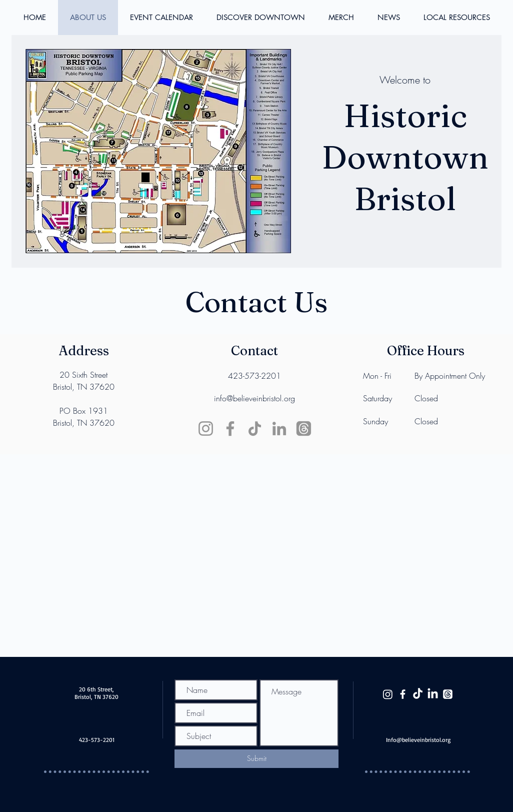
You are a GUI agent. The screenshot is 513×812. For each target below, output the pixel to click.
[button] (456, 18)
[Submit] (256, 759)
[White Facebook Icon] (403, 694)
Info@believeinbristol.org (418, 740)
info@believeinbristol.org (254, 398)
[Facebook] (230, 429)
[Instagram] (206, 429)
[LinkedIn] (279, 429)
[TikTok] (255, 429)
